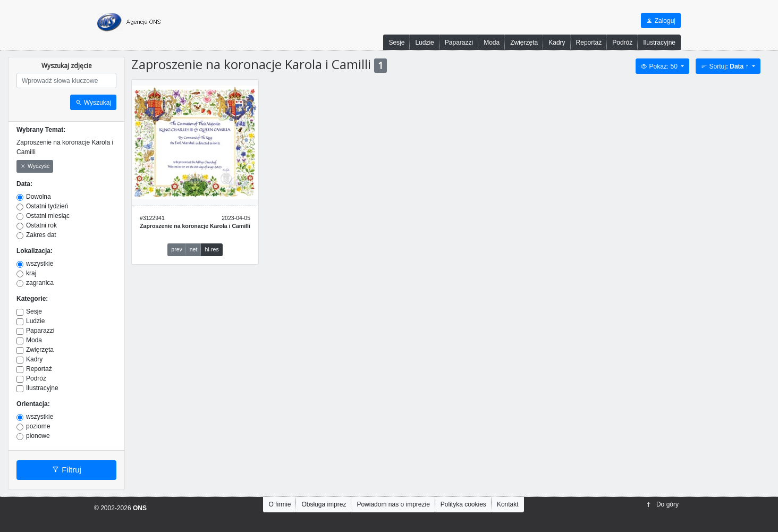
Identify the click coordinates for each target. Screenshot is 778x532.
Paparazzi (459, 43)
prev (176, 249)
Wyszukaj (93, 103)
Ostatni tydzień (47, 206)
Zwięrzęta (524, 43)
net (194, 249)
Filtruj (66, 470)
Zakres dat (41, 235)
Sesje (396, 43)
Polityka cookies (463, 504)
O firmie (280, 504)
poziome (38, 426)
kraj (31, 273)
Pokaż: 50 (660, 66)
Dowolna (39, 197)
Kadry (557, 43)
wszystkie (40, 264)
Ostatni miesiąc (48, 216)
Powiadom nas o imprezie (393, 504)
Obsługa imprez (324, 504)
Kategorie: (32, 299)
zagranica (40, 283)
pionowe (38, 436)
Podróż (622, 43)
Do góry (662, 504)
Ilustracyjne (659, 43)
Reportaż (589, 43)
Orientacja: (33, 404)
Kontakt (508, 504)
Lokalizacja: (35, 251)
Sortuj (726, 66)
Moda (492, 43)
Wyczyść (35, 166)
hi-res (212, 249)
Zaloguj (661, 21)
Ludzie (424, 43)
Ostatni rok (41, 225)
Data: (24, 184)
